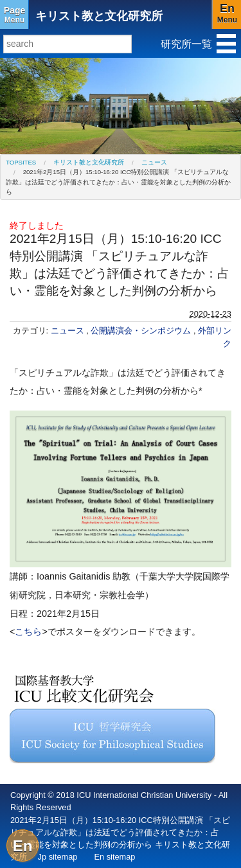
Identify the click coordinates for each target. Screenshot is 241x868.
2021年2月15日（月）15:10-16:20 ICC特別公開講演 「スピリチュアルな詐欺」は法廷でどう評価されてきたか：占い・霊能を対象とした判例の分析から (118, 182)
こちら (28, 632)
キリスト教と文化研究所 (99, 16)
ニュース (154, 162)
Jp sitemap (58, 857)
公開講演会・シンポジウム (142, 331)
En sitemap (114, 857)
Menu (14, 15)
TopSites (21, 162)
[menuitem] (21, 162)
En (23, 846)
